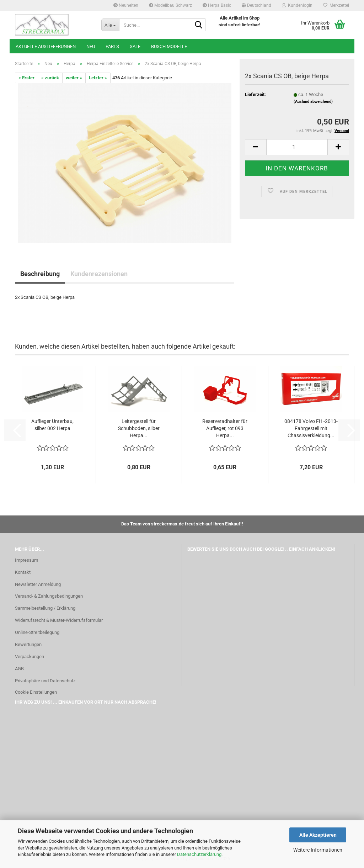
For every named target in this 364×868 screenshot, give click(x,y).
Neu (91, 46)
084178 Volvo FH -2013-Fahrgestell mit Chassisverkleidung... (311, 428)
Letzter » (98, 78)
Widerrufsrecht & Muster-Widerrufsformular (59, 620)
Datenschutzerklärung (199, 854)
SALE (135, 46)
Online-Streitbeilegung (37, 632)
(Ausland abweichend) (313, 102)
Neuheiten (126, 5)
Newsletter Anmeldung (38, 584)
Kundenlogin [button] (297, 5)
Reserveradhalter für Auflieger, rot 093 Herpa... (225, 428)
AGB (19, 669)
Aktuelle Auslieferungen (46, 46)
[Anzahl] (297, 147)
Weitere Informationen (318, 850)
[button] (256, 5)
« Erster (26, 78)
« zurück (50, 78)
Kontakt (23, 572)
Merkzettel (336, 5)
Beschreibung (40, 274)
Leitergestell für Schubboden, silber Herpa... (139, 428)
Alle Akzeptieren (318, 835)
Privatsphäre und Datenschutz (45, 681)
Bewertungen (28, 644)
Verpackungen (30, 657)
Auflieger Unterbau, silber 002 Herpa (52, 425)
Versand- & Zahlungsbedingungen (49, 596)
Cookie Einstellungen (36, 692)
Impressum (26, 560)
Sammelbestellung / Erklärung (45, 608)
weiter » (74, 78)
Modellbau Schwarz (170, 5)
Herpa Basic (217, 5)
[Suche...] (110, 25)
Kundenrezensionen (99, 274)
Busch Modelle (169, 46)
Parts (112, 46)
